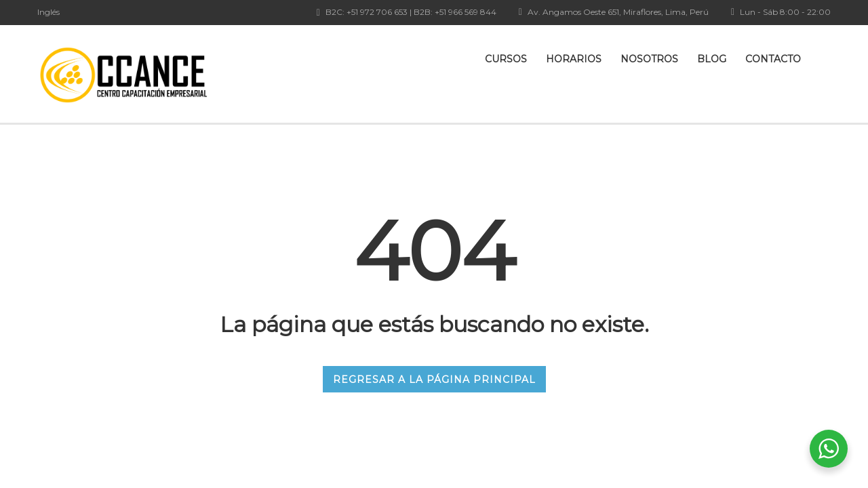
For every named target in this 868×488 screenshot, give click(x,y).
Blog (712, 59)
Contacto (773, 59)
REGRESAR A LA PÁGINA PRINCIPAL (434, 380)
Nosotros (649, 59)
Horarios (574, 59)
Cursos (506, 59)
